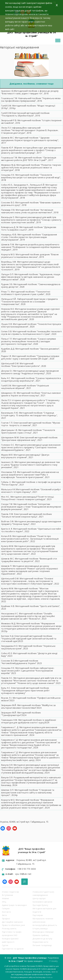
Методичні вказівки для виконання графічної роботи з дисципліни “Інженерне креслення (30, 729)
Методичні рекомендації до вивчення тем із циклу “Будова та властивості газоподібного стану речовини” (30, 465)
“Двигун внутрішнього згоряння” (25, 456)
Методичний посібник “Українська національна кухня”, (28, 647)
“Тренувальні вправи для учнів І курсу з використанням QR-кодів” (30, 357)
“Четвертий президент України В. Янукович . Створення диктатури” (30, 132)
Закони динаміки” (50, 349)
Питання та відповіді (42, 945)
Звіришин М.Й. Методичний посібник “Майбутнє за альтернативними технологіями (28, 707)
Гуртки (5, 945)
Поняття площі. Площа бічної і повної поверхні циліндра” (28, 498)
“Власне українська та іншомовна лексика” (30, 256)
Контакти (6, 912)
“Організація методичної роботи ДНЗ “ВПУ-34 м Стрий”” (29, 159)
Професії (6, 919)
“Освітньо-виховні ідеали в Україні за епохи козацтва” (31, 394)
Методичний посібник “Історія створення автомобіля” (31, 122)
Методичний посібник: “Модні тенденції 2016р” (28, 107)
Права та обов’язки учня (13, 925)
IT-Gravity (53, 961)
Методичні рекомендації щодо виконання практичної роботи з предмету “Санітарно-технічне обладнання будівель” (31, 447)
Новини (5, 898)
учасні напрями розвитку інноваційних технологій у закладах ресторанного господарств (28, 341)
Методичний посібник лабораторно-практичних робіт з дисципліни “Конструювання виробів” (28, 671)
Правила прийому (41, 935)
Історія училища (40, 929)
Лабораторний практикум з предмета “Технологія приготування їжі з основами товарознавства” (29, 302)
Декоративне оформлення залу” (19, 440)
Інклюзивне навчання (42, 902)
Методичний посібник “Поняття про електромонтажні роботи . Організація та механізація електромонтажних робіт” (30, 539)
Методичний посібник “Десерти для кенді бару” (29, 655)
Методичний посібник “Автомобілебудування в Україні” (20, 662)
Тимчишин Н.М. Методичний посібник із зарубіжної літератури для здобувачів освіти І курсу (29, 721)
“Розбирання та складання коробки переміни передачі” (31, 248)
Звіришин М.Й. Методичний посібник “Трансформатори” (21, 714)
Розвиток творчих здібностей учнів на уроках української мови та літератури (31, 168)
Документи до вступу (42, 939)
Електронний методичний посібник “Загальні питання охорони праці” (27, 515)
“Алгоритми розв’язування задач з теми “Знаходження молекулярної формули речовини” (31, 507)
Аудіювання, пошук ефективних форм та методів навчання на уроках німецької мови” (31, 277)
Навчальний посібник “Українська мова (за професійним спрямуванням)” (31, 100)
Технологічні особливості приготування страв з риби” (26, 293)
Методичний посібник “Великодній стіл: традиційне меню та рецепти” (29, 560)
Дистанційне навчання (12, 922)
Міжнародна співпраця (43, 932)
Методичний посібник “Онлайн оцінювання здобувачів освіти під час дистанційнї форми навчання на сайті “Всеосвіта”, (28, 616)
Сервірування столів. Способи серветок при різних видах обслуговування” (29, 237)
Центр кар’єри (39, 898)
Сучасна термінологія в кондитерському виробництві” (31, 379)
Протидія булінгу (40, 905)
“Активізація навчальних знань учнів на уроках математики (27, 211)
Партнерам (38, 915)
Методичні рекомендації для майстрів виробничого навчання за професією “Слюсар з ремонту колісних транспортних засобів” (31, 220)
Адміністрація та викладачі (14, 905)
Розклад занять (9, 929)
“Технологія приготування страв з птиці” (28, 431)
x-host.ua (49, 977)
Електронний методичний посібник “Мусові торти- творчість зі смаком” (31, 424)
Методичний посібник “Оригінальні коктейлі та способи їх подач (31, 530)
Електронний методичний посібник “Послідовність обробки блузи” (25, 114)
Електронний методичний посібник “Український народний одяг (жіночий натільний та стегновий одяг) (29, 639)
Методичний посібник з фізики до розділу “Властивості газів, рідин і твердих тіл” (30, 92)
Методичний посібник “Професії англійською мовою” (31, 699)
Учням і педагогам (10, 892)
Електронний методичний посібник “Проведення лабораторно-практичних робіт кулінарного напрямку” (25, 691)
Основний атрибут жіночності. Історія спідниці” (31, 491)
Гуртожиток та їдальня (13, 949)
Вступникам (7, 895)
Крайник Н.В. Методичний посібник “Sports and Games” (30, 606)
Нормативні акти (40, 942)
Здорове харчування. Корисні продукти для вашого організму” (30, 139)
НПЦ (4, 902)
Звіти (4, 915)
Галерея (6, 909)
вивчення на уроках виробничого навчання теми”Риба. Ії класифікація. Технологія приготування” (30, 475)
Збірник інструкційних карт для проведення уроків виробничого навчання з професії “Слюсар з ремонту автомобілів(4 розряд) (31, 150)
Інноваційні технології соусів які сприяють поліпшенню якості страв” (31, 333)
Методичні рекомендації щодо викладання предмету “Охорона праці (31, 523)
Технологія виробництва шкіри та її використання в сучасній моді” (31, 176)
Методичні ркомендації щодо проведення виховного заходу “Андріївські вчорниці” (30, 372)
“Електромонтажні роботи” (26, 366)
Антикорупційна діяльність (45, 925)
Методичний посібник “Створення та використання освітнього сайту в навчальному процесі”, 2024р (28, 793)
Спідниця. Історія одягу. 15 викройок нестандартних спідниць (29, 414)
